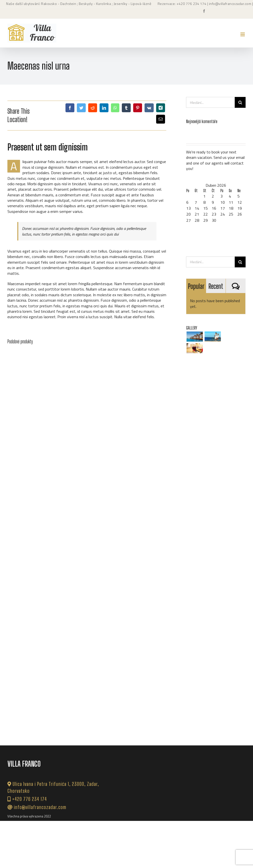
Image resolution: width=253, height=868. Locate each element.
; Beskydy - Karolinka (94, 4)
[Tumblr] (126, 108)
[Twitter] (81, 108)
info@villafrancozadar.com (230, 4)
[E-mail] (161, 119)
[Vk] (149, 108)
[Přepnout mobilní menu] (243, 34)
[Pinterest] (138, 108)
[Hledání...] (210, 102)
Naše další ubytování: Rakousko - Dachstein (41, 4)
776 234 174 (196, 4)
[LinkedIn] (104, 108)
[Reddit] (93, 108)
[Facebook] (70, 108)
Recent (216, 286)
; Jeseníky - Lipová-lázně (131, 4)
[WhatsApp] (115, 108)
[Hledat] (240, 102)
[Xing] (161, 108)
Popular (196, 286)
